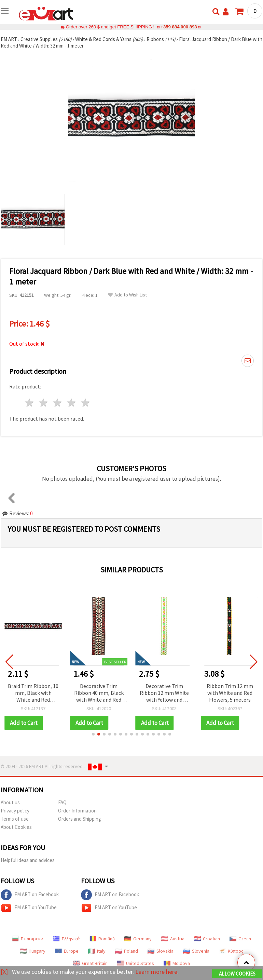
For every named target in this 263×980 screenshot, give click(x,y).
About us (10, 802)
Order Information (77, 811)
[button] (93, 734)
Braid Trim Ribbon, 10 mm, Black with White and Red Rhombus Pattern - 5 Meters (38, 693)
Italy (97, 951)
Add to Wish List (127, 295)
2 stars (44, 403)
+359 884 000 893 (179, 27)
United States (136, 963)
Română (102, 939)
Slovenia (196, 951)
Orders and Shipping (80, 819)
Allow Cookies (237, 974)
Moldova (177, 963)
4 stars (72, 403)
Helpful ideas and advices (28, 860)
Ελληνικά (66, 939)
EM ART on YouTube (29, 908)
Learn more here (156, 972)
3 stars (58, 403)
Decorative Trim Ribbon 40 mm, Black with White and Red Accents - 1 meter (104, 693)
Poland (127, 951)
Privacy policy (15, 811)
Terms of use (15, 819)
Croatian (207, 939)
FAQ (62, 802)
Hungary (33, 951)
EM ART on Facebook (30, 895)
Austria (173, 939)
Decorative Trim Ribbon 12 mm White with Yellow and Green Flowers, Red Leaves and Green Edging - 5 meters (169, 693)
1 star (30, 403)
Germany (138, 939)
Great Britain (90, 963)
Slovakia (161, 951)
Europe (67, 951)
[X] (4, 972)
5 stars (86, 403)
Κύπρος (231, 951)
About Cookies (16, 827)
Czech (240, 939)
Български (28, 939)
